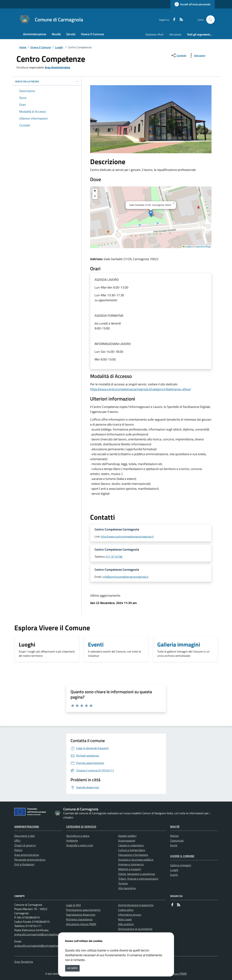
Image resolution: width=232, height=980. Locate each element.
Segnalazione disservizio (81, 915)
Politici (18, 850)
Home (23, 47)
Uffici (17, 841)
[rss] (180, 20)
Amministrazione (27, 827)
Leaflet (187, 247)
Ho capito (72, 968)
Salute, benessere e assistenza (137, 874)
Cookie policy (126, 910)
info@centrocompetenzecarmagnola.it (125, 577)
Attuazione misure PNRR (81, 924)
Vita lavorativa (127, 888)
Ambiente (72, 841)
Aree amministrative (27, 855)
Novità (175, 827)
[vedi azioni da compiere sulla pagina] (197, 55)
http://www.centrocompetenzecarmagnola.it (127, 536)
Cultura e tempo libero (132, 850)
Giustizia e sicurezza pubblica (136, 860)
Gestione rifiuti (155, 34)
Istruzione (175, 34)
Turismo (123, 883)
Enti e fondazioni (24, 864)
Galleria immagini (181, 865)
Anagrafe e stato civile (80, 845)
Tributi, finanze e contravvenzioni (138, 879)
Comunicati (177, 841)
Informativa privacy (130, 915)
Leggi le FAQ (74, 905)
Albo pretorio (126, 924)
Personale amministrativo (30, 860)
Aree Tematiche (24, 962)
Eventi (174, 875)
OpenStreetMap (203, 247)
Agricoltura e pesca (78, 836)
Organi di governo (25, 845)
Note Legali (125, 919)
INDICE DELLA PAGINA (47, 81)
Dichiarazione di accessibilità (135, 929)
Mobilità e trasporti (130, 869)
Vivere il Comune (41, 47)
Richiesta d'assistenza (79, 919)
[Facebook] (173, 20)
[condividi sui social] (179, 55)
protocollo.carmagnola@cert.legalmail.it (38, 934)
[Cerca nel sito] (210, 20)
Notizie (174, 836)
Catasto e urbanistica (131, 845)
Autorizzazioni (127, 841)
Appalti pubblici (127, 836)
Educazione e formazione (133, 855)
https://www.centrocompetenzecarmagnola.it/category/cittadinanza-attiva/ (141, 389)
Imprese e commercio (131, 864)
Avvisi (174, 845)
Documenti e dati (25, 836)
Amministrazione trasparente (136, 905)
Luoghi (59, 47)
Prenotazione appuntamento (83, 910)
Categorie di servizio (81, 827)
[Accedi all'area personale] (193, 4)
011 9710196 (114, 557)
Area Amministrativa (58, 67)
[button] (151, 214)
